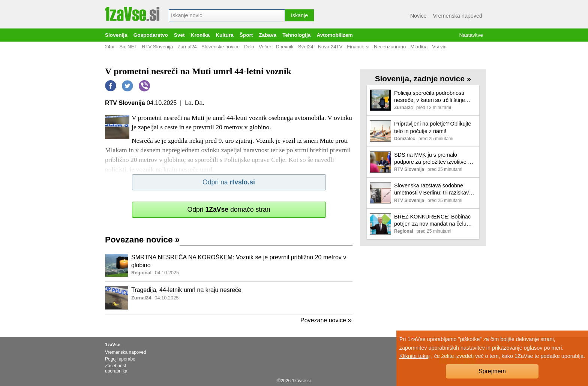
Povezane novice (142, 240)
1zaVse (113, 345)
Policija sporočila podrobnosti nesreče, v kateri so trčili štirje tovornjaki (430, 97)
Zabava (268, 35)
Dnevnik (284, 47)
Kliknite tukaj (415, 356)
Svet (179, 35)
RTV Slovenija (157, 47)
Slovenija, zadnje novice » (423, 79)
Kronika (200, 35)
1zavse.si (301, 381)
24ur (110, 47)
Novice (418, 16)
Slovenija (116, 35)
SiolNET (128, 47)
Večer (265, 47)
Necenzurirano (390, 47)
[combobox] (227, 15)
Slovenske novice (220, 47)
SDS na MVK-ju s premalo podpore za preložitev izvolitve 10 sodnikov (434, 159)
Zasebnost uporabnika (116, 368)
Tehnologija (296, 35)
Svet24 (306, 47)
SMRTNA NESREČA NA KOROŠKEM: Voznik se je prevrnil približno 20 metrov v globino (239, 261)
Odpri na (229, 182)
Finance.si (358, 47)
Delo (249, 47)
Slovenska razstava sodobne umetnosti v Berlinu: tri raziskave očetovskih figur (433, 189)
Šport (246, 35)
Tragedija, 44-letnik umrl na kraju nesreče (186, 290)
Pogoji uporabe (120, 359)
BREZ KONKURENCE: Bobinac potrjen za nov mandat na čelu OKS (432, 221)
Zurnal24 (187, 47)
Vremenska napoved (458, 16)
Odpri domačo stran (229, 209)
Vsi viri (439, 47)
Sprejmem (492, 371)
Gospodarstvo (151, 35)
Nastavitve (471, 35)
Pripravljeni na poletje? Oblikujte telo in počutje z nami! (433, 127)
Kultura (225, 35)
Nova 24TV (330, 47)
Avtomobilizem (334, 35)
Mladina (419, 47)
